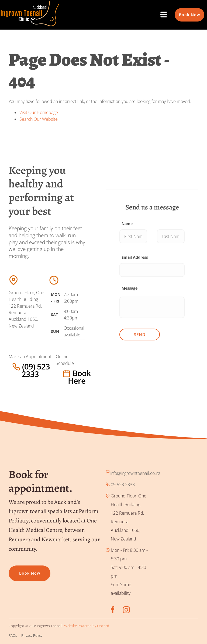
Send (140, 335)
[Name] (133, 236)
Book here (67, 373)
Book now (19, 570)
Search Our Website (39, 119)
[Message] (152, 307)
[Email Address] (152, 270)
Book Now (185, 11)
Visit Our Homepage (39, 112)
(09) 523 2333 (22, 366)
